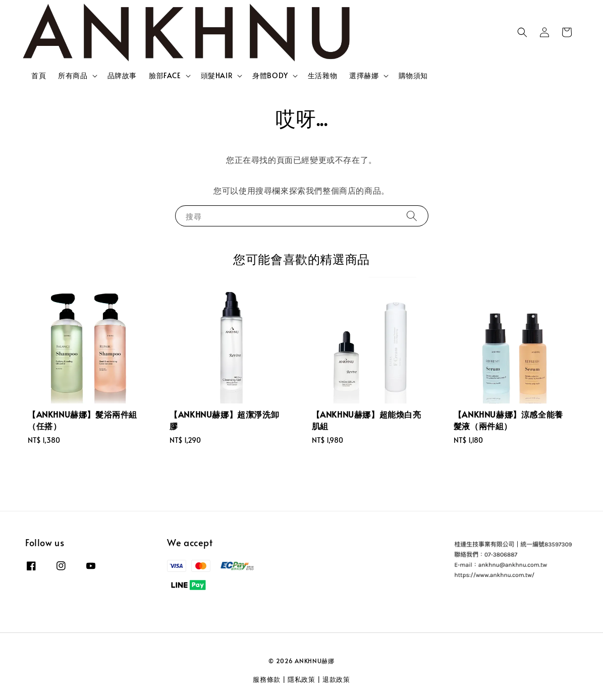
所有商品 (73, 76)
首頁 (39, 75)
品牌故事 (122, 75)
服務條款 (267, 679)
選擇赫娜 (364, 76)
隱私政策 (301, 679)
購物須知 (413, 75)
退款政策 (336, 679)
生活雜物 (322, 75)
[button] (522, 32)
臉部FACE (165, 76)
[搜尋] (412, 216)
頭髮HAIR (217, 76)
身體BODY (270, 76)
